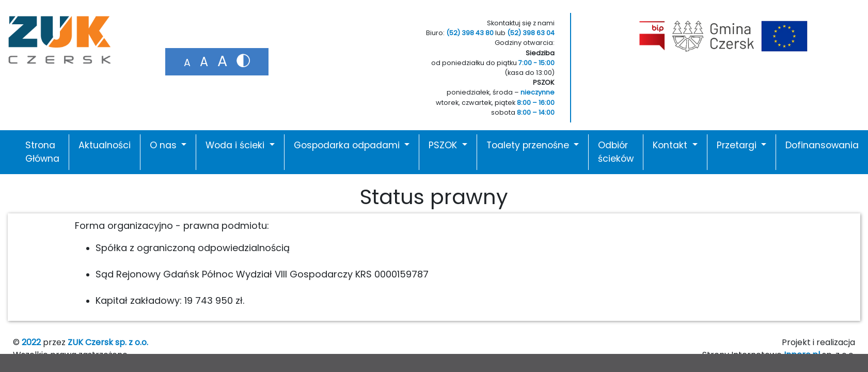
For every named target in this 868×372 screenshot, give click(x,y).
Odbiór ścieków (616, 152)
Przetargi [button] (738, 145)
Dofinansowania (822, 145)
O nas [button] (164, 145)
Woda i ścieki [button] (236, 145)
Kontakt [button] (671, 145)
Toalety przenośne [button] (529, 145)
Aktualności (105, 145)
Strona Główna (42, 152)
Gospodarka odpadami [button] (348, 145)
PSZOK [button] (444, 145)
